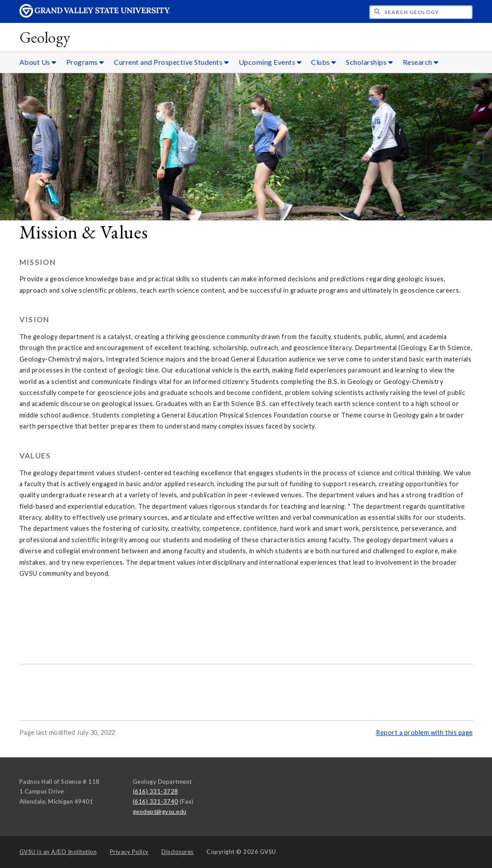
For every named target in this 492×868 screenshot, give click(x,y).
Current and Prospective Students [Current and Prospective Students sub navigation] (171, 62)
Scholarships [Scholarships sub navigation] (369, 62)
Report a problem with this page (424, 732)
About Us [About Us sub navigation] (38, 62)
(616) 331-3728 (156, 791)
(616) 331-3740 (156, 801)
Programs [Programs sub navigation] (85, 62)
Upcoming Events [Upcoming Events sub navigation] (270, 62)
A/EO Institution (58, 852)
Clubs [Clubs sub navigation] (324, 62)
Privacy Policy (129, 852)
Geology (45, 37)
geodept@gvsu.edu (160, 812)
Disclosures (178, 852)
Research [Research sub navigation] (421, 62)
